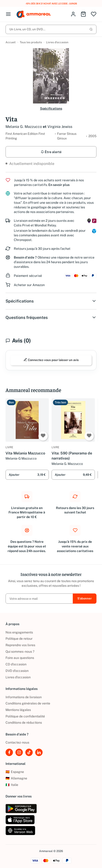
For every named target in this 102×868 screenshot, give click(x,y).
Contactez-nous (17, 742)
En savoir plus (59, 185)
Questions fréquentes (51, 318)
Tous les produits (31, 42)
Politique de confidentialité (25, 716)
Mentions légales (18, 710)
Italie (12, 785)
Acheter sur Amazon (29, 285)
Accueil (11, 42)
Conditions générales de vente (28, 703)
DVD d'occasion (17, 671)
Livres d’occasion (57, 42)
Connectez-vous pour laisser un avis (51, 360)
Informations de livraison (24, 697)
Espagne (15, 772)
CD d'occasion (16, 664)
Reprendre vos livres (20, 645)
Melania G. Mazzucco (24, 127)
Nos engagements (19, 632)
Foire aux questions (20, 658)
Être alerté (51, 152)
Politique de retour (19, 639)
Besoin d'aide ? (25, 257)
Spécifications (51, 108)
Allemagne (16, 778)
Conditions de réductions (24, 723)
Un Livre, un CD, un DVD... (51, 29)
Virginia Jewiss (60, 127)
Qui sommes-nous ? (20, 652)
